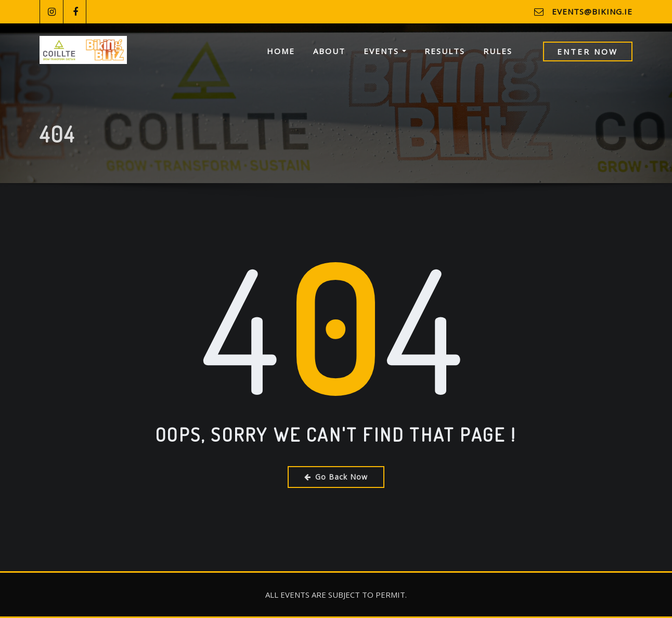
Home (281, 51)
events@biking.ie (592, 11)
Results (445, 51)
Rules (498, 51)
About (329, 51)
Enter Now (587, 51)
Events (385, 51)
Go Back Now (336, 477)
